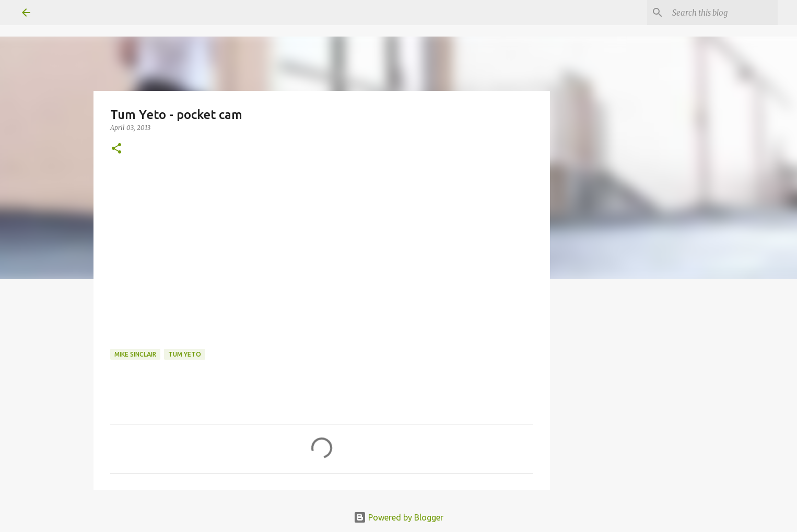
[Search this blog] (723, 13)
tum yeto (185, 354)
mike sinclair (135, 354)
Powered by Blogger (398, 517)
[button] (116, 149)
